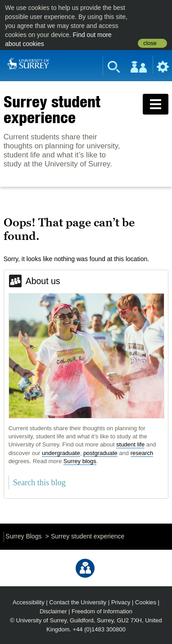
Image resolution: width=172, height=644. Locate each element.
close (150, 43)
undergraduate (61, 453)
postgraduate (100, 453)
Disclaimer (53, 611)
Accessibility (29, 602)
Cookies (146, 602)
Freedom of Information (102, 611)
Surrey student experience (52, 109)
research (142, 453)
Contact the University (78, 602)
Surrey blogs (80, 461)
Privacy (121, 602)
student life (130, 444)
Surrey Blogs (23, 536)
